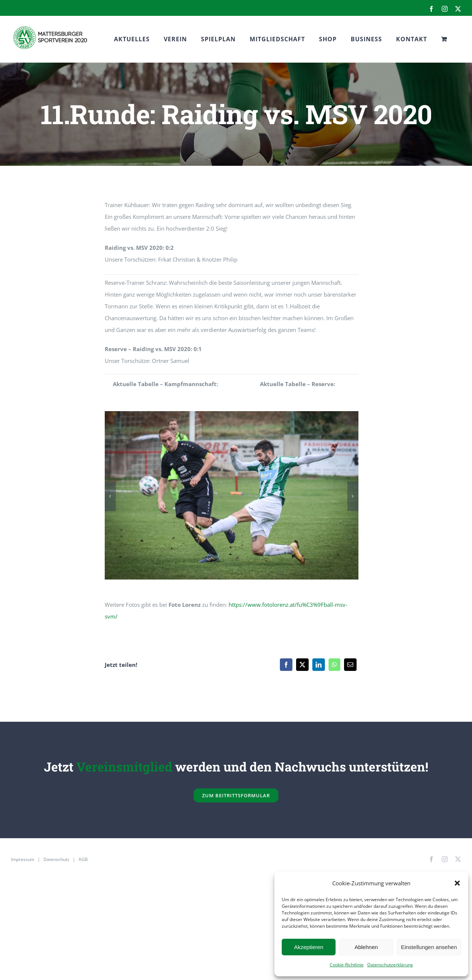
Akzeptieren (308, 947)
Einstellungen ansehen (429, 947)
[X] (302, 665)
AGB (83, 859)
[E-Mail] (350, 665)
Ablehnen (366, 947)
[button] (457, 883)
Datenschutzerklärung (390, 965)
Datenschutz (56, 859)
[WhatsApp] (334, 665)
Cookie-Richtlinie (347, 965)
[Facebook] (286, 665)
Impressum (23, 859)
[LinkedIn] (319, 665)
